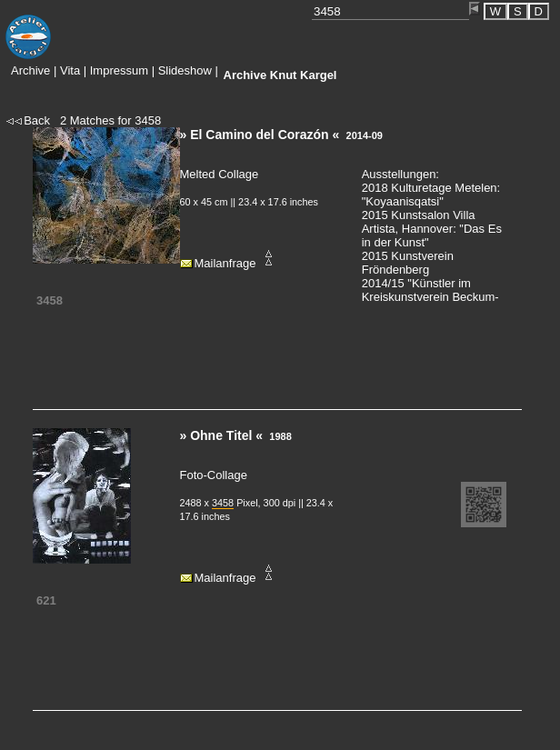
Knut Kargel (280, 75)
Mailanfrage (225, 263)
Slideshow (185, 70)
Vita (70, 70)
